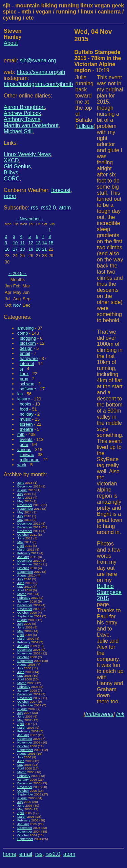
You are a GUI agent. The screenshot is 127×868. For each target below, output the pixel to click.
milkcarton (29, 460)
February (24, 553)
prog (24, 379)
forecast (61, 190)
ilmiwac (27, 455)
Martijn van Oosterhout (31, 125)
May (20, 501)
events (26, 439)
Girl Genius (17, 166)
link (120, 714)
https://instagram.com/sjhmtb (38, 84)
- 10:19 (98, 61)
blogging (28, 338)
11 (22, 243)
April (20, 546)
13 (38, 243)
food (24, 409)
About (11, 43)
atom (65, 208)
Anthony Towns (22, 119)
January (23, 557)
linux (24, 374)
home (9, 854)
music (25, 419)
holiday (27, 414)
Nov (17, 305)
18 (22, 249)
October (23, 535)
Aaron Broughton (24, 107)
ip (21, 369)
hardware (29, 358)
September (25, 509)
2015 (18, 273)
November (30, 219)
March (22, 549)
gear (24, 444)
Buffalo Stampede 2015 (109, 592)
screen (26, 424)
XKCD (11, 160)
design (26, 348)
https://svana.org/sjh (41, 72)
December (25, 486)
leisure (24, 399)
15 (51, 243)
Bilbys (11, 173)
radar (10, 196)
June (21, 483)
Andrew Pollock (22, 113)
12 (31, 243)
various (24, 450)
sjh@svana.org (38, 61)
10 (15, 243)
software (28, 389)
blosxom (28, 343)
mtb (21, 434)
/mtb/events (99, 714)
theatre (26, 429)
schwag (27, 384)
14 (44, 243)
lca (20, 394)
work (22, 465)
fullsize (86, 126)
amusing (25, 328)
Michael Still (18, 131)
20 (38, 249)
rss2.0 (48, 208)
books (25, 404)
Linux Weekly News (27, 154)
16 (7, 249)
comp (23, 333)
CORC (12, 179)
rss (34, 208)
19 (31, 249)
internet (27, 363)
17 (15, 249)
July (20, 494)
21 (44, 249)
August (22, 490)
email (25, 353)
